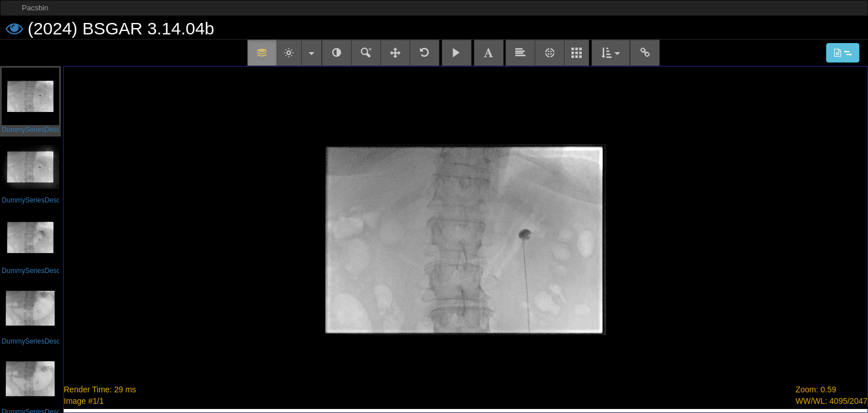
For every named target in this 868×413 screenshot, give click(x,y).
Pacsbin (35, 8)
